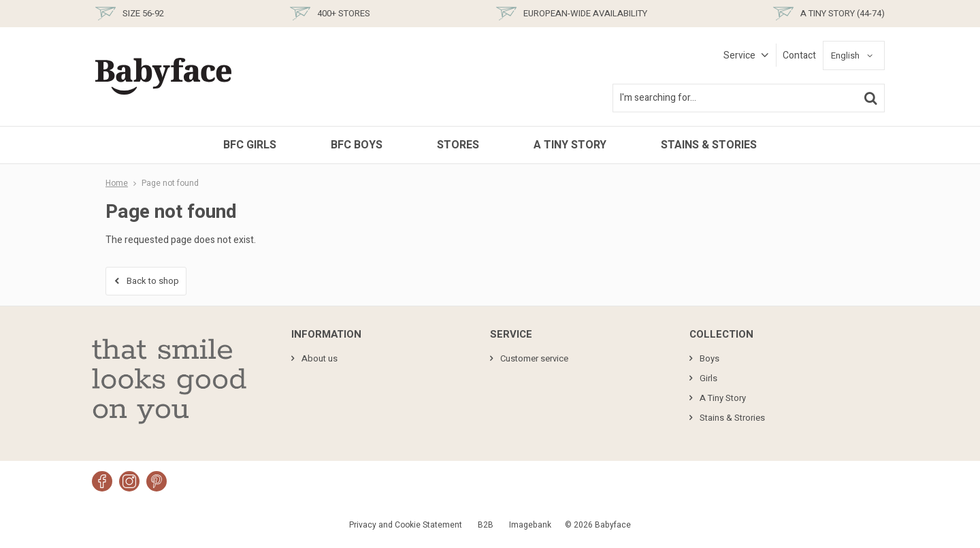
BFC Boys (357, 145)
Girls (708, 378)
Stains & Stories (709, 145)
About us (320, 358)
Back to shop (153, 281)
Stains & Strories (732, 418)
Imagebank (530, 525)
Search (870, 98)
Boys (709, 358)
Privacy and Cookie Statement (406, 525)
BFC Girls (250, 145)
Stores (458, 145)
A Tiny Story (570, 145)
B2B (486, 525)
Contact (799, 55)
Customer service (534, 358)
